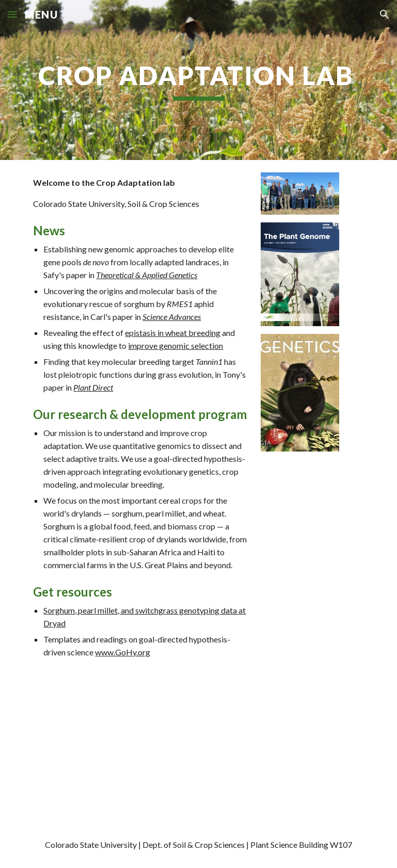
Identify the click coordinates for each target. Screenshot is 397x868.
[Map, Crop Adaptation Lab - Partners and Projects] (169, 749)
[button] (12, 14)
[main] (198, 80)
